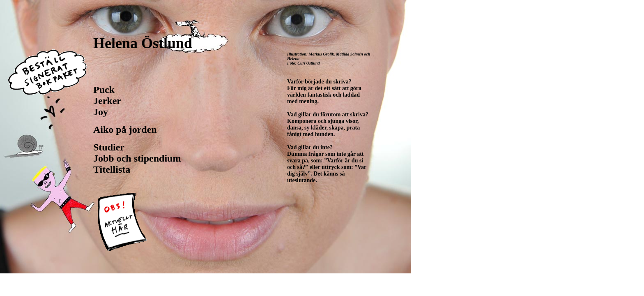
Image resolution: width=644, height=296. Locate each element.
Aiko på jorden (125, 129)
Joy (101, 112)
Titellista (112, 169)
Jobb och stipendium (137, 158)
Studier (109, 147)
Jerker (107, 101)
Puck (104, 90)
